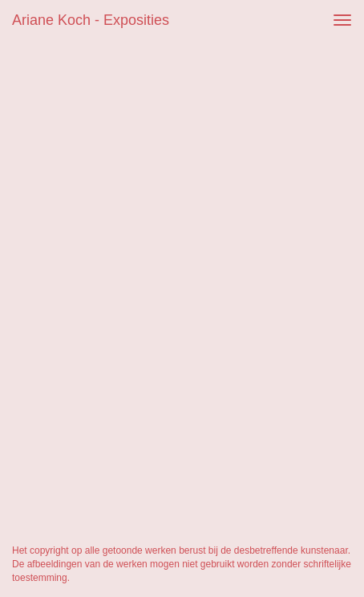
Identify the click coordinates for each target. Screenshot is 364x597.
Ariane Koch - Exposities (91, 20)
